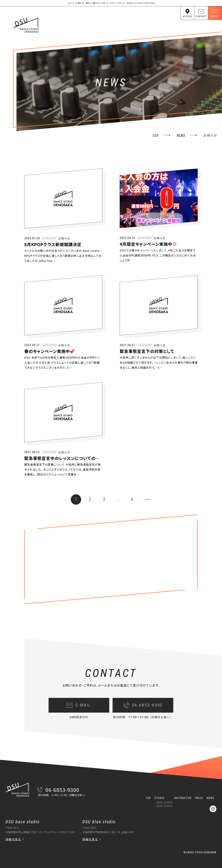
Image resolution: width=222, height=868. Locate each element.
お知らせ (64, 246)
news (181, 135)
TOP (155, 135)
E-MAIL (83, 713)
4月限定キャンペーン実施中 (148, 251)
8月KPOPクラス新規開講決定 (53, 252)
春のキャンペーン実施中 (49, 359)
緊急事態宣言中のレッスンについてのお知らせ (68, 465)
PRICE (199, 798)
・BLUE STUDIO (164, 806)
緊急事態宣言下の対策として (147, 359)
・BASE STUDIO (164, 802)
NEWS (210, 798)
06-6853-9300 (147, 713)
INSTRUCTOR (183, 798)
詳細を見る (13, 839)
